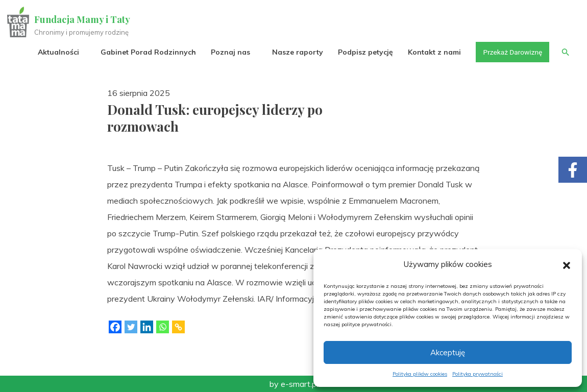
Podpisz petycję (363, 52)
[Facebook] (115, 327)
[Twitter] (131, 327)
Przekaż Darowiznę (511, 52)
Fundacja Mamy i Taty (83, 19)
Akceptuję (448, 352)
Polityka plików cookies (420, 374)
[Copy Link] (178, 327)
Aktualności (56, 52)
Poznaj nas (228, 52)
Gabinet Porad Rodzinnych (146, 52)
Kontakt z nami (432, 52)
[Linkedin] (147, 327)
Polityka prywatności (478, 374)
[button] (567, 264)
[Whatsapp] (163, 327)
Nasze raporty (295, 52)
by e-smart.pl (294, 384)
